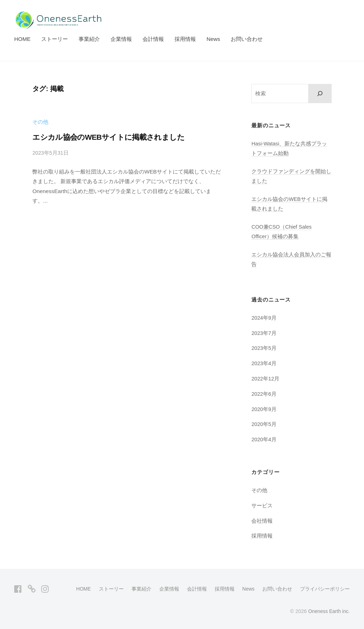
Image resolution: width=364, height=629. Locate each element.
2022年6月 (264, 394)
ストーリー (55, 39)
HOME (22, 39)
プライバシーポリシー (325, 589)
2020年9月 (264, 409)
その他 (40, 122)
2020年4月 (264, 440)
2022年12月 (266, 379)
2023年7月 (264, 333)
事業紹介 (89, 39)
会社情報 (262, 521)
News (213, 39)
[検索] (320, 94)
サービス (262, 505)
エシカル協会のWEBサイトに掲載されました (112, 137)
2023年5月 (264, 348)
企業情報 (121, 39)
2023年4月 (264, 364)
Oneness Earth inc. (328, 611)
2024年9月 (264, 318)
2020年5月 (264, 424)
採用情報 (185, 39)
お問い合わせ (247, 39)
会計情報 (153, 39)
